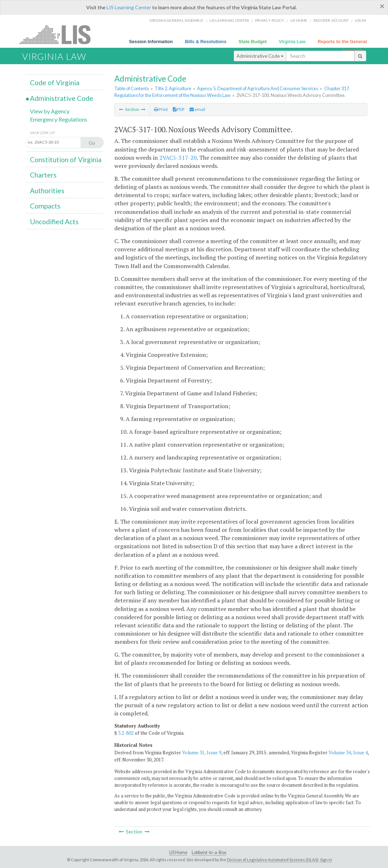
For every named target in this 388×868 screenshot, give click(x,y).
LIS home (299, 20)
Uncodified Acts (54, 222)
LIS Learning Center (129, 7)
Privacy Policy (270, 20)
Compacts (45, 206)
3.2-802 (126, 733)
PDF (179, 109)
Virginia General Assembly (176, 20)
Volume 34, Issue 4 (348, 753)
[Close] (382, 6)
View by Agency (50, 111)
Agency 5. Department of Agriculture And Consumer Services (258, 88)
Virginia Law (292, 42)
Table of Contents (132, 88)
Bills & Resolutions (206, 42)
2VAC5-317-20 (178, 158)
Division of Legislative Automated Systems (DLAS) (273, 860)
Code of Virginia (55, 83)
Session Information (151, 42)
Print (161, 109)
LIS (59, 34)
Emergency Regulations (59, 119)
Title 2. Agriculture (173, 88)
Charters (43, 175)
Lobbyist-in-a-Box (209, 852)
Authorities (47, 191)
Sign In (326, 860)
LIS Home (178, 852)
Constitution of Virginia (66, 160)
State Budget (253, 42)
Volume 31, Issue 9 (202, 753)
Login (360, 20)
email (197, 109)
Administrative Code (260, 56)
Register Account (331, 20)
